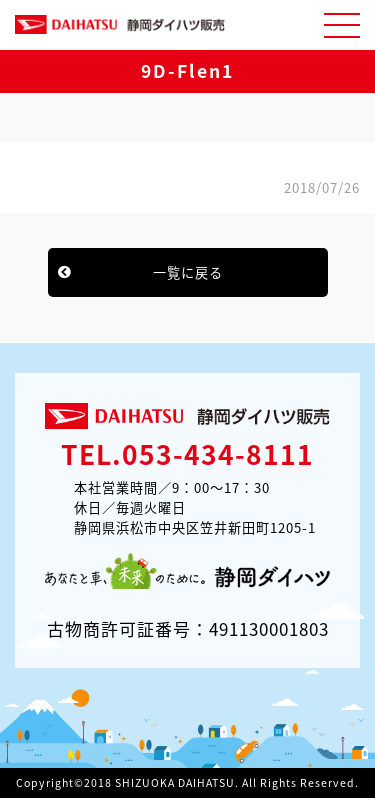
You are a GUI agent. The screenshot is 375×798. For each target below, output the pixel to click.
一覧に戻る (188, 272)
